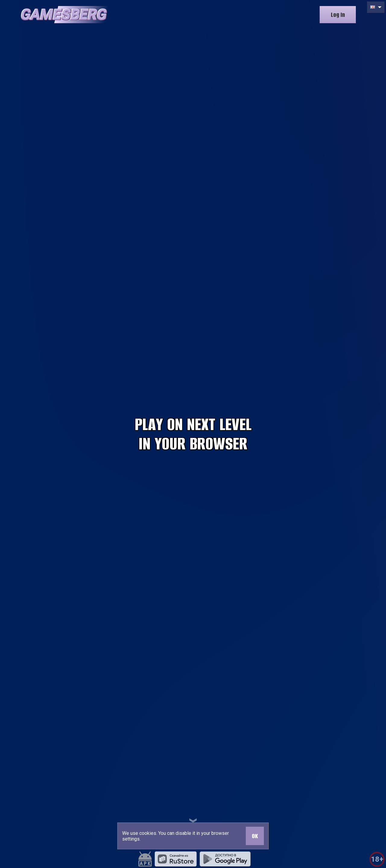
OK (255, 836)
